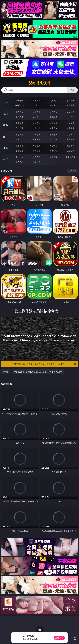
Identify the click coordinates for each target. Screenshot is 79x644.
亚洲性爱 (20, 123)
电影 (6, 125)
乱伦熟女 (53, 128)
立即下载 (59, 638)
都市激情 (20, 146)
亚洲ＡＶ (20, 112)
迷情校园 (20, 151)
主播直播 (53, 117)
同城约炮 (20, 157)
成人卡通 (53, 123)
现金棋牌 (53, 105)
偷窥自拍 (20, 134)
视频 (6, 114)
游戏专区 (71, 100)
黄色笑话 (53, 151)
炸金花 (37, 105)
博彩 (6, 103)
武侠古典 (71, 146)
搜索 (72, 90)
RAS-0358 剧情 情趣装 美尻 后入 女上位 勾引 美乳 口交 (38, 372)
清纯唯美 (37, 139)
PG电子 (20, 100)
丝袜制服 (37, 117)
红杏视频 (20, 162)
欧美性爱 (71, 123)
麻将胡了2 (20, 105)
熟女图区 (53, 139)
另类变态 (71, 128)
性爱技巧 (71, 151)
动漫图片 (71, 134)
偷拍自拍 (37, 123)
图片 (6, 137)
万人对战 (53, 100)
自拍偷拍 (37, 112)
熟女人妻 (20, 117)
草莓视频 (53, 157)
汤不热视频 (71, 157)
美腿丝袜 (20, 139)
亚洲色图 (37, 134)
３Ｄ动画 (71, 112)
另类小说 (37, 151)
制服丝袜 (20, 128)
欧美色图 (53, 134)
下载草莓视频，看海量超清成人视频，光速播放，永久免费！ (45, 364)
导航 (6, 159)
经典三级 (37, 128)
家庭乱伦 (37, 146)
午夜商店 (37, 157)
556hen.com (39, 83)
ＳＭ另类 (71, 117)
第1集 (6, 372)
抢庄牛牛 (71, 105)
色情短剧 (37, 162)
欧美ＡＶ (53, 112)
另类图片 (71, 139)
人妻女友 (53, 146)
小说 (6, 148)
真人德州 (37, 100)
